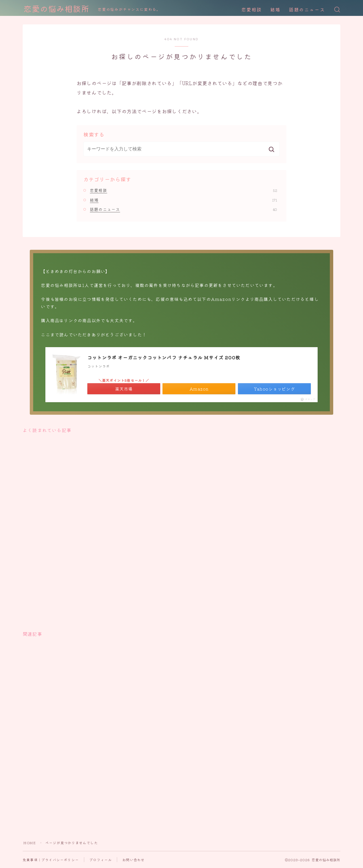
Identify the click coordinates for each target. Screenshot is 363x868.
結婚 (275, 10)
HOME (29, 843)
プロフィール (101, 860)
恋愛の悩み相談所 (56, 10)
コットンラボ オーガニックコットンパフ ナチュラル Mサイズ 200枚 (164, 357)
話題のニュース (307, 10)
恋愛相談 (252, 10)
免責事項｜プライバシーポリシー (51, 860)
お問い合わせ (133, 860)
